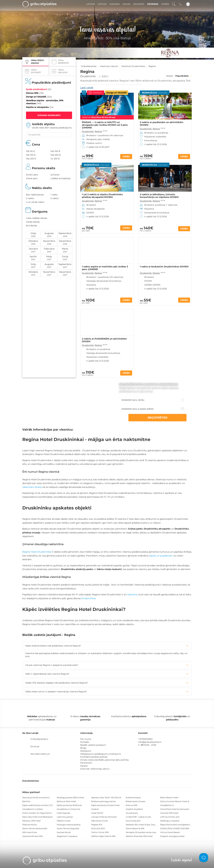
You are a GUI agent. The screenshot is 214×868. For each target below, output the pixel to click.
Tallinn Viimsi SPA (100, 832)
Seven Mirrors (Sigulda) (68, 828)
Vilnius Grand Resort (170, 832)
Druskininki (88, 76)
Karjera (84, 766)
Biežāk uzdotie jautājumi (93, 745)
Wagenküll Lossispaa (67, 836)
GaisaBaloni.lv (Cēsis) (32, 809)
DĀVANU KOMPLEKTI (49, 115)
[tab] (107, 646)
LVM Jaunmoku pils (170, 817)
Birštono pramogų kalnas (104, 801)
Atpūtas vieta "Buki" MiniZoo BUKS (108, 797)
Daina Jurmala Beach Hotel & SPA (177, 801)
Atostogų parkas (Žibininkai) (70, 797)
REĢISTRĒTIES (172, 418)
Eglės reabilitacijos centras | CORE (39, 805)
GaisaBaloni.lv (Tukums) (68, 809)
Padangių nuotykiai (170, 821)
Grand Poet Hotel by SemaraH (175, 809)
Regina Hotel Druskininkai (37, 552)
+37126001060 (145, 739)
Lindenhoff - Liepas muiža (138, 817)
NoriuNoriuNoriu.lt (40, 754)
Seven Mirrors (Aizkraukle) (35, 828)
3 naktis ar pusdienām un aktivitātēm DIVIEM (162, 124)
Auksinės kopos (133, 797)
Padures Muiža (29, 825)
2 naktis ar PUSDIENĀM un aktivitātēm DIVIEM (104, 340)
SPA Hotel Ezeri (30, 832)
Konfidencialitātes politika (94, 757)
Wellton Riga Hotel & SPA (103, 836)
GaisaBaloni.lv (167, 805)
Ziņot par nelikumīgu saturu (95, 769)
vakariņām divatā (32, 487)
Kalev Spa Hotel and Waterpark (37, 817)
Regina (98, 131)
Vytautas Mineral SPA (32, 836)
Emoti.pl (35, 746)
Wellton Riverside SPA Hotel (139, 836)
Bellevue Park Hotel (66, 801)
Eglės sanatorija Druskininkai (106, 805)
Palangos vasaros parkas (69, 825)
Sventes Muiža (64, 832)
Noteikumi (86, 751)
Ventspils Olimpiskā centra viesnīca (143, 832)
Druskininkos (88, 598)
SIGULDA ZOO (98, 828)
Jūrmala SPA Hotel (169, 813)
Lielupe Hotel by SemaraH (104, 817)
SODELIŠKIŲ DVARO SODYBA (175, 828)
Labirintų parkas (65, 817)
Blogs (83, 748)
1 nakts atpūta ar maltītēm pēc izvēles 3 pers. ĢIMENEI (105, 268)
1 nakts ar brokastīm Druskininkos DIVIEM (164, 267)
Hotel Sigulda (63, 813)
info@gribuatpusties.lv (150, 742)
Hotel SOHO (97, 813)
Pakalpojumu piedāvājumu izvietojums (101, 754)
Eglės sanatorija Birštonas (69, 805)
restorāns (132, 594)
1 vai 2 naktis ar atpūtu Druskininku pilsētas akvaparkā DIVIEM (102, 196)
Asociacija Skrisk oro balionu (36, 797)
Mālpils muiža (64, 821)
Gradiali (95, 809)
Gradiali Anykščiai (134, 809)
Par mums (86, 739)
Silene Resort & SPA (135, 828)
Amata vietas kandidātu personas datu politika (104, 760)
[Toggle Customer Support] (204, 858)
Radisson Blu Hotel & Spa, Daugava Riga (145, 825)
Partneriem (86, 763)
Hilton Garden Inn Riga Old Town (38, 813)
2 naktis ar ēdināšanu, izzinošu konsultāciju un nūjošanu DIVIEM (159, 196)
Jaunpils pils (132, 813)
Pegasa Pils (97, 825)
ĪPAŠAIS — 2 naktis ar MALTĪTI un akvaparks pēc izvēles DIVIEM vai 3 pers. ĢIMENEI (105, 125)
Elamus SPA (132, 805)
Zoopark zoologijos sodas (172, 836)
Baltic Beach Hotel (169, 797)
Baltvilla (26, 801)
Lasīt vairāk (87, 88)
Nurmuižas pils (133, 821)
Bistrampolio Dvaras (135, 801)
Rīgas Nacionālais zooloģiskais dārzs (178, 825)
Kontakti (85, 742)
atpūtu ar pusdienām (161, 556)
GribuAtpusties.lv (39, 739)
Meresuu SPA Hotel (32, 821)
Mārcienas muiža (100, 821)
